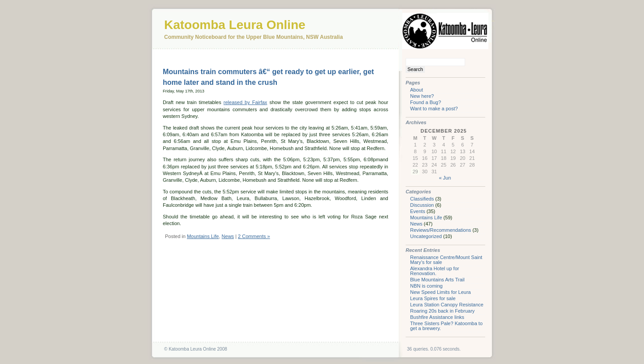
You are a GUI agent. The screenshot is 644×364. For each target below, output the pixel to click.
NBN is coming (426, 286)
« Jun (445, 178)
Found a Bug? (426, 102)
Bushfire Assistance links (437, 317)
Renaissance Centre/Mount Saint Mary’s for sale (446, 260)
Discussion (422, 205)
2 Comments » (254, 236)
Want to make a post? (434, 109)
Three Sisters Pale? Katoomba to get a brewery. (446, 326)
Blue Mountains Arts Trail (437, 280)
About (417, 90)
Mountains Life (203, 236)
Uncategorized (426, 236)
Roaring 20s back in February (442, 311)
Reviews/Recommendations (441, 230)
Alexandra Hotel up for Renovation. (434, 271)
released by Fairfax (246, 102)
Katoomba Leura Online (235, 25)
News (228, 236)
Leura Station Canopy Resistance (447, 305)
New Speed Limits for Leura (441, 292)
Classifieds (422, 199)
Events (418, 211)
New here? (422, 96)
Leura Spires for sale (433, 298)
